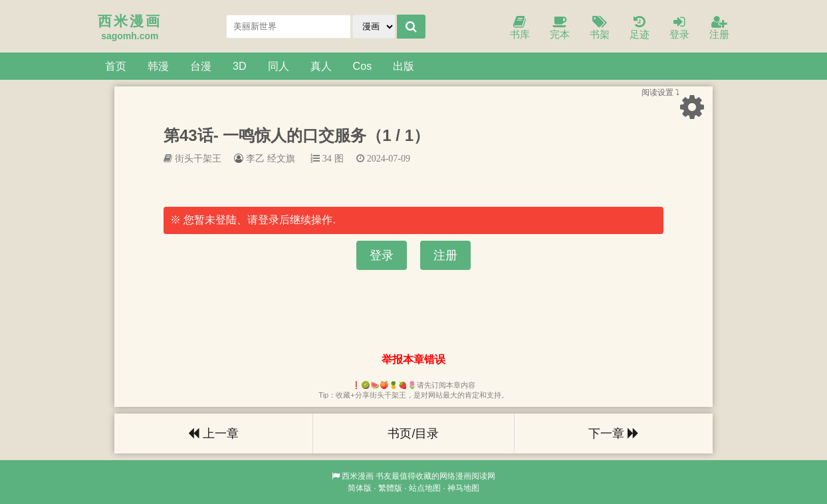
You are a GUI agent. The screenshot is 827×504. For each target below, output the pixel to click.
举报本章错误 (413, 359)
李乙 (255, 158)
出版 (404, 66)
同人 (279, 66)
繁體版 (390, 488)
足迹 (640, 28)
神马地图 (463, 488)
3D (240, 66)
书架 (600, 28)
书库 (520, 28)
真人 (321, 66)
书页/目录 (413, 434)
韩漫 (158, 66)
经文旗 (281, 158)
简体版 (360, 488)
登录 (679, 28)
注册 (719, 28)
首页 (116, 66)
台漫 (201, 66)
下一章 (614, 434)
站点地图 (425, 488)
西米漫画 (358, 476)
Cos (363, 66)
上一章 (213, 434)
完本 (560, 28)
